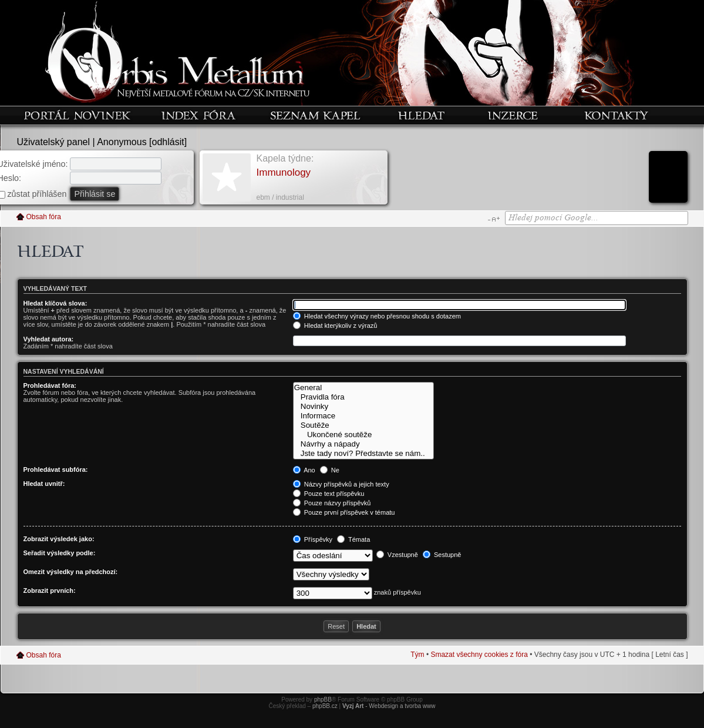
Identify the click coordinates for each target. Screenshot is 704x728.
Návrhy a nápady (363, 444)
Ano (304, 470)
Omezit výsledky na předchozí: (71, 572)
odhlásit (168, 142)
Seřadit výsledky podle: (60, 553)
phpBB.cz (325, 706)
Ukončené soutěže (363, 435)
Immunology (284, 172)
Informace (363, 416)
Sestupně (442, 555)
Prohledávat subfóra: (56, 469)
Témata (353, 539)
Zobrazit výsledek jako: (59, 539)
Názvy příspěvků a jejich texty (341, 484)
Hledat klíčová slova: (55, 303)
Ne (330, 470)
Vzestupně (397, 555)
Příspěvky (313, 539)
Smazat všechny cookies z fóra (479, 655)
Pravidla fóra (363, 397)
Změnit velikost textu (494, 219)
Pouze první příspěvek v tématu (344, 512)
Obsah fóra (44, 217)
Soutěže (363, 425)
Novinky (363, 407)
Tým (417, 655)
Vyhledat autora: (49, 339)
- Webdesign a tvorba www (389, 706)
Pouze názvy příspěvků (332, 503)
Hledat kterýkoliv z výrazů (335, 326)
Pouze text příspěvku (329, 494)
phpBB (323, 700)
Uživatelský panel (54, 142)
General (363, 388)
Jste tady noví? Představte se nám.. (363, 454)
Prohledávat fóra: (50, 385)
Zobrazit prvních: (50, 591)
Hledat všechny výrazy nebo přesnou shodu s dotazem (377, 316)
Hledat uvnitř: (44, 484)
